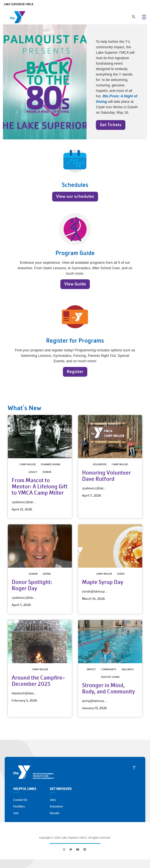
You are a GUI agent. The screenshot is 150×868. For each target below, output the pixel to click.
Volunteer (56, 806)
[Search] (130, 17)
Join (16, 813)
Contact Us (20, 800)
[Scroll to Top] (134, 768)
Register (75, 372)
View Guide (75, 284)
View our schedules (75, 196)
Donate (55, 813)
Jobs (53, 800)
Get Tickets (111, 125)
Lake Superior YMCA (19, 4)
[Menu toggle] (144, 17)
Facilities (19, 806)
